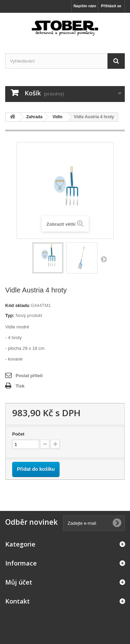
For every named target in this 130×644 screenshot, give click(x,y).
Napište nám (85, 6)
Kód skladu (17, 305)
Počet (18, 434)
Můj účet (19, 582)
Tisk (20, 386)
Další (104, 259)
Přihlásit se (111, 6)
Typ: (10, 315)
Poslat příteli (29, 376)
